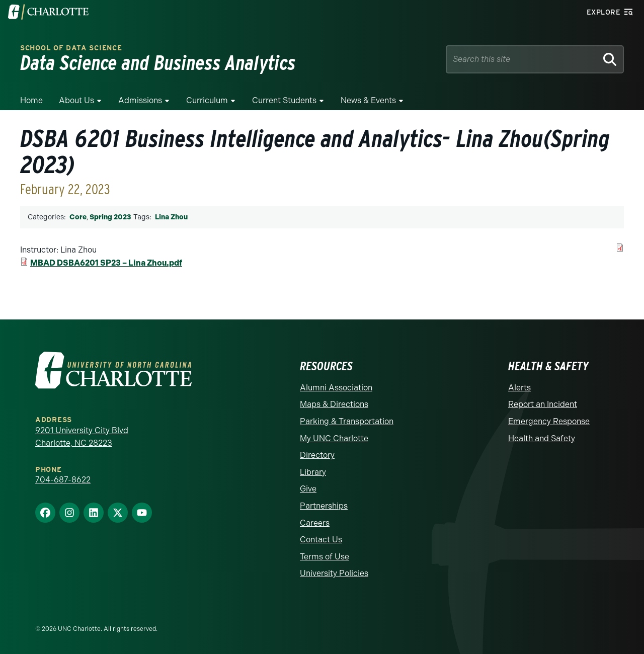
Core (78, 217)
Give (308, 489)
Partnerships (324, 506)
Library (313, 472)
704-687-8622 (63, 480)
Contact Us (321, 540)
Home (31, 100)
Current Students (284, 100)
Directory (317, 455)
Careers (315, 523)
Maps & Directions (334, 404)
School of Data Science (71, 48)
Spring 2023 (110, 217)
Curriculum (207, 100)
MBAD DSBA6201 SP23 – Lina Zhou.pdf (106, 263)
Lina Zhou (171, 217)
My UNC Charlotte (334, 438)
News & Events (368, 100)
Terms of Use (325, 557)
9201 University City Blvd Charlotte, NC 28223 (82, 437)
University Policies (334, 573)
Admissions (140, 100)
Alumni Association (336, 388)
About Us (76, 100)
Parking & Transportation (347, 421)
